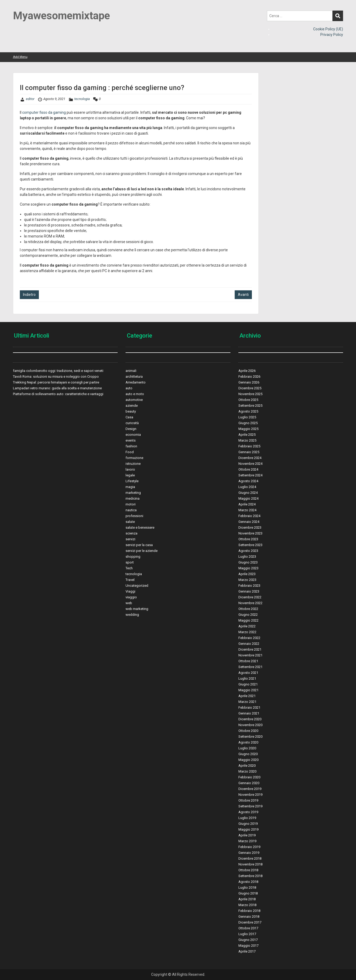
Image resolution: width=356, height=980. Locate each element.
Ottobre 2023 (248, 539)
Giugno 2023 (248, 562)
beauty (131, 411)
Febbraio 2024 (249, 516)
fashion (131, 446)
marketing (133, 493)
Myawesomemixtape (61, 16)
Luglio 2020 (247, 748)
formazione (134, 458)
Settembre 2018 (250, 876)
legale (130, 475)
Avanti (243, 295)
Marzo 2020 (247, 771)
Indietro (29, 295)
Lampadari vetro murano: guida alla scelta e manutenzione (57, 388)
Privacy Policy (332, 35)
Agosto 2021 (248, 673)
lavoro (130, 469)
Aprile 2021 (247, 696)
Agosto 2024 (248, 481)
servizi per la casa (139, 545)
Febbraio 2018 (249, 911)
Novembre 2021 (250, 655)
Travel (130, 580)
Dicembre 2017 (250, 922)
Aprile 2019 (247, 835)
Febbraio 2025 (249, 446)
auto (129, 388)
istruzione (133, 464)
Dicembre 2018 (250, 858)
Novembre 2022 (250, 603)
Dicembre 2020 (250, 719)
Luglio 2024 (247, 487)
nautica (131, 510)
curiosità (132, 423)
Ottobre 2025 (248, 400)
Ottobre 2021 (248, 661)
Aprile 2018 (247, 899)
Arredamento (136, 382)
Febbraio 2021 (249, 707)
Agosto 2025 (248, 411)
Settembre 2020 (250, 737)
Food (130, 452)
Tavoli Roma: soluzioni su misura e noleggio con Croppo (56, 377)
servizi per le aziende (142, 551)
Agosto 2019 (248, 812)
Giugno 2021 (248, 684)
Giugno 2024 (248, 493)
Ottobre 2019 (248, 800)
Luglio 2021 (247, 678)
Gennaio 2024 (249, 522)
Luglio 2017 (247, 934)
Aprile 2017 (247, 951)
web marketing (137, 609)
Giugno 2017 (248, 940)
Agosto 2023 (248, 551)
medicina (133, 498)
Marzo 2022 (247, 632)
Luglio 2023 (247, 557)
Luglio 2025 (247, 417)
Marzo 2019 (247, 841)
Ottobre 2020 (248, 731)
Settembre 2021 (250, 667)
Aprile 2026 (247, 371)
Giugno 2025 (248, 423)
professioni (134, 516)
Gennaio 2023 (249, 591)
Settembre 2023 (250, 545)
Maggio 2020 (248, 760)
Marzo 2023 (247, 580)
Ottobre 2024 (248, 469)
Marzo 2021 (247, 702)
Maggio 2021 (248, 690)
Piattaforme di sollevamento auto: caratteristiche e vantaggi (58, 394)
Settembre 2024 (250, 475)
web (129, 603)
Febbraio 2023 (249, 586)
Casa (129, 417)
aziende (132, 406)
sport (130, 562)
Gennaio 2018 (249, 917)
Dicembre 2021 (250, 649)
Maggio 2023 (248, 568)
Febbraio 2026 (249, 377)
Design (131, 429)
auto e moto (135, 394)
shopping (133, 557)
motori (131, 504)
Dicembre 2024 (250, 458)
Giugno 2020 (248, 754)
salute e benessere (140, 527)
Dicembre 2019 (250, 789)
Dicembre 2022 (250, 597)
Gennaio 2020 (249, 783)
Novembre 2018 (250, 864)
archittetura (134, 377)
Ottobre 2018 (248, 870)
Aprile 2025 (247, 435)
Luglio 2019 (247, 818)
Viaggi (130, 591)
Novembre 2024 (250, 464)
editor (30, 99)
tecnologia (82, 99)
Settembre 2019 (250, 806)
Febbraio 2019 (249, 847)
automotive (134, 400)
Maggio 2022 (248, 620)
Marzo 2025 (247, 440)
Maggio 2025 (248, 429)
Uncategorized (137, 586)
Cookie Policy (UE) (328, 29)
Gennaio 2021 (249, 713)
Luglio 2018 (247, 887)
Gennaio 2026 (249, 382)
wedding (132, 615)
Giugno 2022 (248, 615)
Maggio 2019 (248, 829)
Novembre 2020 (250, 725)
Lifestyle (132, 481)
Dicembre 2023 (250, 527)
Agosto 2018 (248, 882)
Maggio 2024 (248, 498)
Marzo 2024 (247, 510)
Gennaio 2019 (249, 853)
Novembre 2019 (250, 795)
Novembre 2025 (250, 394)
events (131, 440)
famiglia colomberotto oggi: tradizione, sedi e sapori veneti (58, 371)
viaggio (131, 597)
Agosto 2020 (248, 742)
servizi (130, 539)
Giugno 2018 (248, 893)
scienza (131, 533)
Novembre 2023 (250, 533)
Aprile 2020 (247, 766)
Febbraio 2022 (249, 638)
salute (130, 522)
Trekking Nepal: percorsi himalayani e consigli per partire (56, 382)
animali (131, 371)
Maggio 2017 (248, 946)
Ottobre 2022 (248, 609)
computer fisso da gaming (44, 112)
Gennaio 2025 (249, 452)
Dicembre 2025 (250, 388)
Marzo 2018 (247, 905)
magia (130, 487)
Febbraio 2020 (249, 777)
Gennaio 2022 (249, 644)
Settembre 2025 (250, 406)
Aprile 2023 (247, 574)
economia (133, 435)
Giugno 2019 (248, 824)
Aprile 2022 (247, 626)
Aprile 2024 (247, 504)
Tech (129, 568)
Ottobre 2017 (248, 928)
